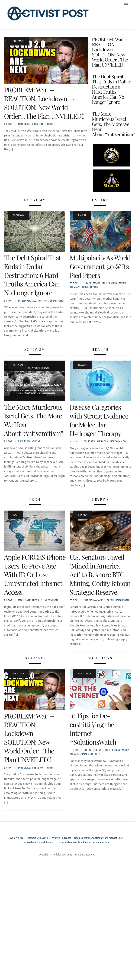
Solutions (85, 674)
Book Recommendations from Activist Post (98, 838)
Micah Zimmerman (118, 600)
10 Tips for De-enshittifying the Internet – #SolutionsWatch (93, 729)
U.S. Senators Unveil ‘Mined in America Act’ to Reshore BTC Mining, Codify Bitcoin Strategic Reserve (100, 574)
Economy (18, 215)
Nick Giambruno (54, 301)
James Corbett (91, 754)
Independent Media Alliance (74, 843)
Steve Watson (49, 600)
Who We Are (17, 838)
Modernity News (28, 600)
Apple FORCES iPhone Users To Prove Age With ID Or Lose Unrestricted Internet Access (35, 574)
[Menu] (126, 5)
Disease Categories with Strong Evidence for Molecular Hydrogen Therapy (99, 420)
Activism (18, 365)
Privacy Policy (101, 843)
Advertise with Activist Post (39, 843)
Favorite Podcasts (61, 838)
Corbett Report (94, 750)
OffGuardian (90, 287)
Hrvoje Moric (92, 283)
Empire (82, 215)
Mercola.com (118, 441)
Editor (8, 124)
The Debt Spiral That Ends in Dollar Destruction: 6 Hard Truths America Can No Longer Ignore (111, 89)
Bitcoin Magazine (94, 600)
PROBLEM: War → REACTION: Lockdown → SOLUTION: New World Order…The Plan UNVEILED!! (44, 103)
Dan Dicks (24, 124)
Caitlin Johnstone (29, 441)
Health (82, 365)
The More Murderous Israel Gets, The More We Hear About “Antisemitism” (113, 124)
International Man (30, 301)
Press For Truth (42, 124)
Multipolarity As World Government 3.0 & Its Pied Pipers (100, 266)
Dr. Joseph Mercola (96, 441)
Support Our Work (37, 838)
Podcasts (18, 41)
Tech (16, 515)
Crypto (82, 515)
